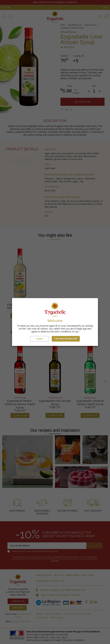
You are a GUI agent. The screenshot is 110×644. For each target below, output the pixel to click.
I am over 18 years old (66, 339)
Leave (40, 339)
